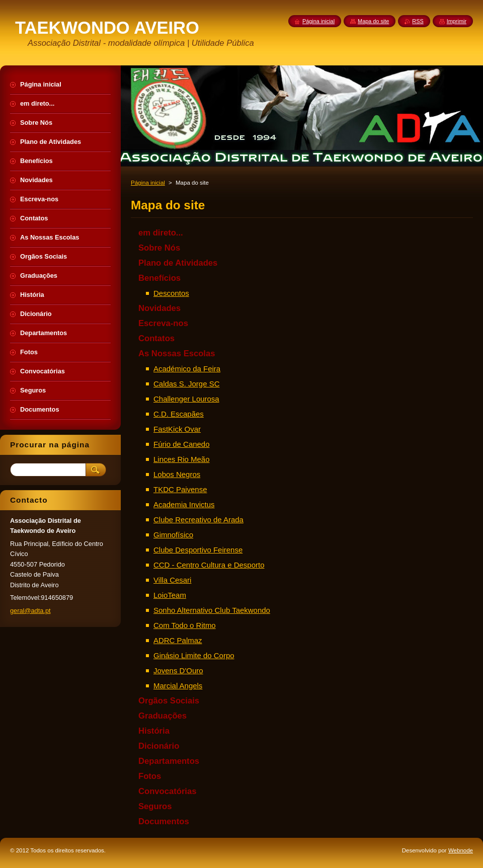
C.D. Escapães (179, 414)
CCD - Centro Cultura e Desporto (209, 565)
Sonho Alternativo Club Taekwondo (212, 610)
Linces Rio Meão (182, 459)
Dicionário (159, 746)
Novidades (159, 308)
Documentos (164, 821)
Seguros (155, 806)
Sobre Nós (159, 248)
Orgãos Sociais (169, 701)
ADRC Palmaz (178, 640)
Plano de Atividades (178, 263)
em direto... (161, 233)
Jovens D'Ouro (178, 670)
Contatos (156, 338)
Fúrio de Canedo (182, 444)
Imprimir (457, 21)
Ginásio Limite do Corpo (194, 655)
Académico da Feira (187, 369)
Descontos (171, 293)
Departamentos (169, 761)
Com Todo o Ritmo (185, 625)
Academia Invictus (184, 504)
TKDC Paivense (180, 489)
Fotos (150, 776)
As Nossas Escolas (177, 353)
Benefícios (159, 278)
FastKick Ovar (177, 429)
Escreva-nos (163, 323)
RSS (418, 21)
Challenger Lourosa (186, 399)
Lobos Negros (177, 474)
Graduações (163, 716)
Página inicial (148, 183)
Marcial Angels (178, 686)
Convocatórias (167, 791)
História (154, 731)
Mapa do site (373, 21)
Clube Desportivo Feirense (198, 550)
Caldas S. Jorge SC (186, 384)
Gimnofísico (173, 535)
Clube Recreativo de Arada (198, 520)
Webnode (461, 850)
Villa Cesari (172, 580)
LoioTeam (170, 595)
